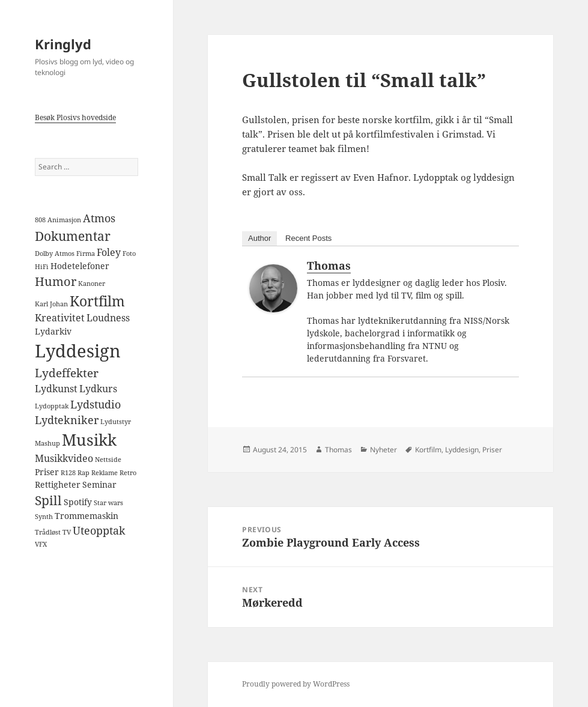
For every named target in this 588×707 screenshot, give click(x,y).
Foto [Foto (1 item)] (129, 253)
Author (259, 238)
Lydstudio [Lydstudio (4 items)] (95, 404)
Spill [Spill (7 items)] (48, 500)
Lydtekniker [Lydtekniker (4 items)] (67, 420)
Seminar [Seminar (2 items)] (99, 484)
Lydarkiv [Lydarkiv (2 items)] (53, 331)
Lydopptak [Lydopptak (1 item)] (52, 406)
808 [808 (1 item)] (40, 220)
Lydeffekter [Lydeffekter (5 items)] (67, 373)
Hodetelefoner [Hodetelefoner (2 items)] (80, 266)
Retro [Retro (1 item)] (128, 473)
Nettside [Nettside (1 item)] (108, 460)
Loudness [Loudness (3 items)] (108, 318)
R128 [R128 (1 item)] (68, 473)
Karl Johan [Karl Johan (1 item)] (51, 304)
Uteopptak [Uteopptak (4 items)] (99, 530)
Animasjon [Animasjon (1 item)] (64, 220)
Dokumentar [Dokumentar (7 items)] (73, 236)
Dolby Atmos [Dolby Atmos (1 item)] (55, 253)
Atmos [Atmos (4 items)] (99, 218)
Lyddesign (462, 450)
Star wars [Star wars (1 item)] (108, 503)
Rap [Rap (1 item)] (83, 473)
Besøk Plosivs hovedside (75, 117)
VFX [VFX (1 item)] (41, 544)
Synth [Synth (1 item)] (44, 517)
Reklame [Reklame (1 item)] (105, 473)
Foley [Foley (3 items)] (109, 252)
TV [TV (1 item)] (67, 532)
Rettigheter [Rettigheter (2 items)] (58, 484)
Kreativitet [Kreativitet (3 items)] (60, 318)
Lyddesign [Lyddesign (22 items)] (78, 351)
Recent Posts (308, 238)
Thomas (329, 266)
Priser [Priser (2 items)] (47, 472)
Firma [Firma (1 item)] (86, 253)
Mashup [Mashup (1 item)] (47, 443)
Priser (492, 450)
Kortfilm (428, 450)
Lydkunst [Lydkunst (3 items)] (56, 389)
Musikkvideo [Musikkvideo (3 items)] (64, 458)
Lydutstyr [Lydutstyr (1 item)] (116, 422)
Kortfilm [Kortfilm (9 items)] (97, 301)
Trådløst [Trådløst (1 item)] (48, 532)
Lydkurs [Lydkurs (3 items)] (98, 389)
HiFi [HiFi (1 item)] (42, 267)
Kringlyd (63, 44)
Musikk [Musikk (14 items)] (89, 440)
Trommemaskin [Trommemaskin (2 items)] (86, 516)
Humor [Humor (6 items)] (56, 281)
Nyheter (383, 450)
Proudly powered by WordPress (296, 684)
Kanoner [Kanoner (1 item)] (92, 284)
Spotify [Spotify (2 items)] (78, 502)
